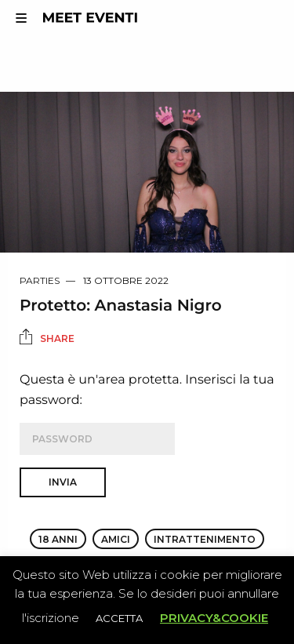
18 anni (58, 539)
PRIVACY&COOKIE (214, 618)
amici (116, 539)
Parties (40, 280)
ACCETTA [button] (119, 618)
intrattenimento (205, 539)
